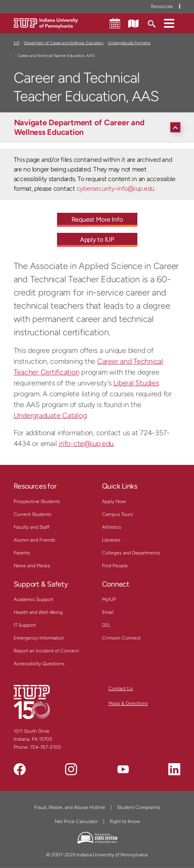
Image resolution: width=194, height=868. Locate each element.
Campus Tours (117, 514)
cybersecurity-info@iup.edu (115, 188)
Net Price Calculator (76, 821)
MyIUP (109, 599)
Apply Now (114, 501)
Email (108, 612)
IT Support (25, 625)
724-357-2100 (46, 747)
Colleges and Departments (131, 553)
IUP (17, 43)
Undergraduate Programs (129, 43)
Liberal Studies (136, 383)
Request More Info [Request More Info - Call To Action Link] (97, 219)
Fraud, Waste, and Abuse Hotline (70, 807)
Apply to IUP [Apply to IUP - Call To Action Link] (97, 239)
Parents (22, 553)
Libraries (111, 540)
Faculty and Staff (32, 527)
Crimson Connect (121, 638)
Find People (115, 566)
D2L (106, 625)
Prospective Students (37, 501)
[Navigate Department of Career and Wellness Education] (99, 127)
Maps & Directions (128, 703)
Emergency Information (39, 638)
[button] (169, 23)
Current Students (33, 514)
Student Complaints (139, 807)
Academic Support (34, 599)
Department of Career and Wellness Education (63, 43)
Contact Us (121, 689)
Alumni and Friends (35, 540)
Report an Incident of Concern (46, 651)
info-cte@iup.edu (86, 444)
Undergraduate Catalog (50, 416)
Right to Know (125, 821)
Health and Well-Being (38, 612)
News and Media (32, 566)
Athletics (112, 527)
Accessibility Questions (39, 664)
